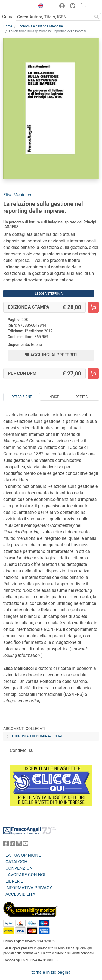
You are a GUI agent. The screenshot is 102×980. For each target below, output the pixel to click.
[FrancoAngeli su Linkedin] (13, 844)
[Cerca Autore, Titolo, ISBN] (54, 17)
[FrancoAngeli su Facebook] (6, 844)
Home (8, 26)
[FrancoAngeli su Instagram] (19, 844)
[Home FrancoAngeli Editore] (18, 7)
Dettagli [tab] (83, 397)
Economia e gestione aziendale (40, 26)
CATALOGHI (17, 862)
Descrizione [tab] (22, 397)
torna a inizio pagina (51, 972)
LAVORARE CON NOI (25, 875)
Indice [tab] (54, 397)
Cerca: (8, 17)
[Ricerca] (97, 17)
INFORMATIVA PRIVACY (29, 888)
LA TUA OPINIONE (23, 855)
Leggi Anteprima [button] (49, 294)
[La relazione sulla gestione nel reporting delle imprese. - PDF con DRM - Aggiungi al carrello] (93, 374)
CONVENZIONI (20, 868)
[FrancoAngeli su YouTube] (26, 844)
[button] (39, 7)
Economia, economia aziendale (38, 736)
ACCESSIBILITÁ (20, 894)
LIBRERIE (14, 881)
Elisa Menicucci (18, 195)
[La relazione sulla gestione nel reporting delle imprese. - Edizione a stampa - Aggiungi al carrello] (93, 307)
